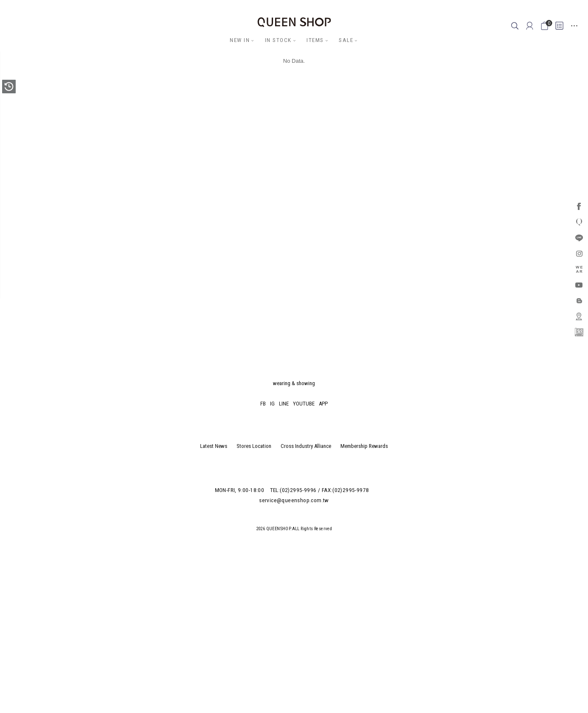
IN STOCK (278, 40)
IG (272, 404)
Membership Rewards (364, 446)
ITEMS (315, 40)
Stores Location (254, 446)
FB (263, 404)
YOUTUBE (304, 404)
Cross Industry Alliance (306, 446)
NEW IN (240, 40)
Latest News (214, 446)
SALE (346, 40)
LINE (284, 404)
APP (323, 404)
